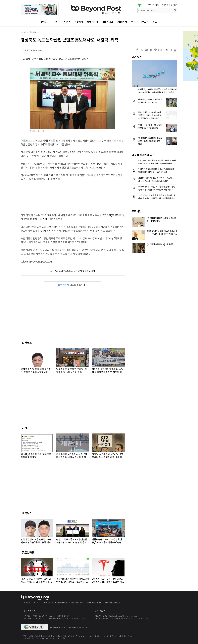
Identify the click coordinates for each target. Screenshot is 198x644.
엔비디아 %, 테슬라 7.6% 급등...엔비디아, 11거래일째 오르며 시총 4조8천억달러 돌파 (108, 581)
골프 (155, 22)
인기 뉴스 (137, 57)
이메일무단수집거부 (94, 603)
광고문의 (174, 5)
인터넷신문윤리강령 (113, 603)
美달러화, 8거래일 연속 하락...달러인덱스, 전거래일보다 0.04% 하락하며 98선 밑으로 (73, 581)
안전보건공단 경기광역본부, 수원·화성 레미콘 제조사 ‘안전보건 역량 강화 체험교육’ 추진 (108, 371)
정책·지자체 (92, 22)
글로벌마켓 (122, 22)
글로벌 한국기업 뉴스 (143, 155)
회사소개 (165, 5)
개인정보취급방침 (61, 603)
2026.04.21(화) (153, 5)
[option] (40, 9)
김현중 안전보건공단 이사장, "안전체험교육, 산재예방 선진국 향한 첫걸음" (72, 456)
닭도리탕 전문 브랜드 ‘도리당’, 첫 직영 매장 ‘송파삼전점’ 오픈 (72, 371)
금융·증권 (66, 22)
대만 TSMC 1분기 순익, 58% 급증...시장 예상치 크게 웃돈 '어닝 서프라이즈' (37, 581)
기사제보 (37, 603)
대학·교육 (144, 22)
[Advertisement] (73, 195)
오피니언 (137, 211)
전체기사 (45, 22)
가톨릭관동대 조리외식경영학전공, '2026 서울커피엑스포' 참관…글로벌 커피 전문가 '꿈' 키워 (108, 541)
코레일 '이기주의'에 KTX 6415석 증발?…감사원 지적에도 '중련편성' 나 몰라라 (108, 456)
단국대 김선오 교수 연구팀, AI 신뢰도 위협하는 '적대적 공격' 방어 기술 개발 (36, 541)
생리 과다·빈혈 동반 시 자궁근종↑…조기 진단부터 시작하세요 (36, 371)
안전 (133, 22)
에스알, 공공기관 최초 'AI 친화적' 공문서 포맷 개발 (36, 456)
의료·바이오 (107, 22)
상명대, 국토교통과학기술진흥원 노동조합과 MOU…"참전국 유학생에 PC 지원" (72, 541)
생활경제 (79, 22)
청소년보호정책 (77, 603)
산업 (55, 22)
